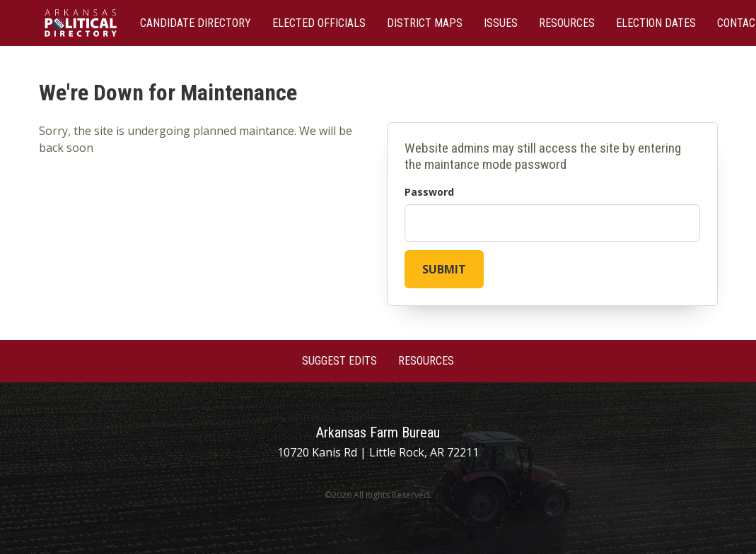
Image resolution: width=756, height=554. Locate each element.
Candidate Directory (196, 23)
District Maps (425, 23)
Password (429, 192)
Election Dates (656, 23)
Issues (501, 23)
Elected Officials (319, 23)
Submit (444, 269)
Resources (567, 23)
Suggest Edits (339, 361)
